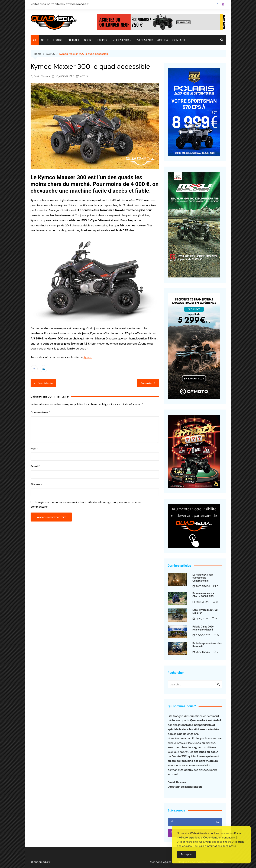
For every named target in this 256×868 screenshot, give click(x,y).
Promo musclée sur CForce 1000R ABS (203, 595)
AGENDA (163, 40)
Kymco (88, 357)
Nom (35, 449)
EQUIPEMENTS (120, 40)
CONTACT (179, 40)
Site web (36, 484)
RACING (102, 40)
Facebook (217, 4)
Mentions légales (161, 862)
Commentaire (40, 412)
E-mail (36, 466)
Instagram (223, 4)
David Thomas (42, 76)
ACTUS (45, 40)
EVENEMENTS (144, 40)
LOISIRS (58, 40)
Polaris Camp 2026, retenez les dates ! (203, 628)
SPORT (88, 40)
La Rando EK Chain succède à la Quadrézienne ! (203, 578)
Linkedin (44, 369)
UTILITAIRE (73, 40)
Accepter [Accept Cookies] (187, 861)
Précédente (45, 383)
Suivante (146, 383)
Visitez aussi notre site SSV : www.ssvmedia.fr (60, 4)
